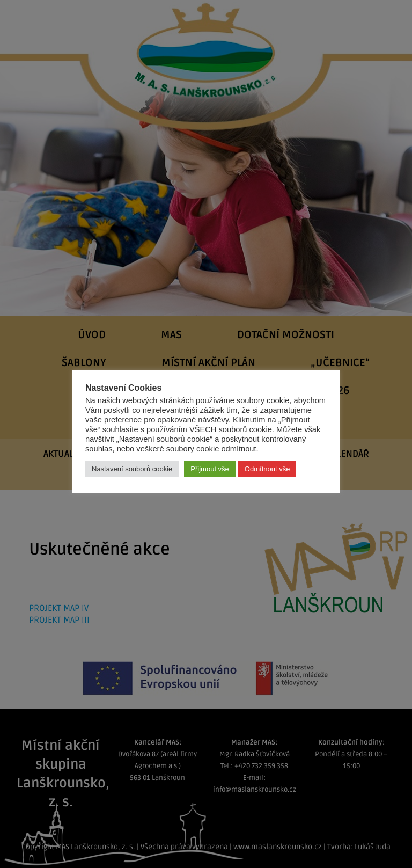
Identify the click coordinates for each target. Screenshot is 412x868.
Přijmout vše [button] (210, 469)
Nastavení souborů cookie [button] (132, 469)
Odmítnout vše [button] (267, 469)
